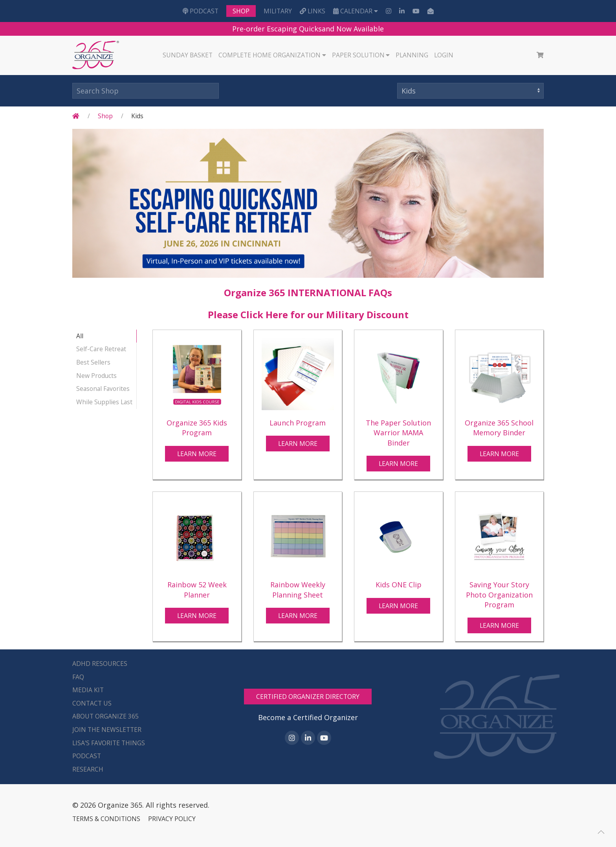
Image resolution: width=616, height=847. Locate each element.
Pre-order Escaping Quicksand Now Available (308, 29)
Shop (241, 11)
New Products (96, 376)
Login (444, 55)
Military (278, 11)
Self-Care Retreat (101, 349)
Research (88, 769)
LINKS (313, 11)
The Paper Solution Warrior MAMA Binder (398, 433)
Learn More (197, 454)
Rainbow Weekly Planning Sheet (298, 589)
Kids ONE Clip (399, 585)
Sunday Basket (188, 55)
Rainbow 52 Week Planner (197, 589)
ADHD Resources (100, 664)
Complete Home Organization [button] (272, 55)
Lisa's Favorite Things (109, 743)
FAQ (78, 677)
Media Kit (88, 690)
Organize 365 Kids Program (197, 428)
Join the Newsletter (107, 730)
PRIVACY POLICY (172, 819)
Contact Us (92, 703)
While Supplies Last (104, 402)
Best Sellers (93, 362)
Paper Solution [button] (361, 55)
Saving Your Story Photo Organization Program (499, 594)
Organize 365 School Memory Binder (499, 428)
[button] (601, 832)
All (80, 336)
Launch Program (298, 423)
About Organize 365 (105, 716)
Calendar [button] (356, 11)
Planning (412, 55)
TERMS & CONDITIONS (106, 819)
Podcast (201, 11)
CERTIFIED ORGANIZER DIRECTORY (308, 697)
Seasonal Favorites (103, 389)
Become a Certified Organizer (308, 717)
